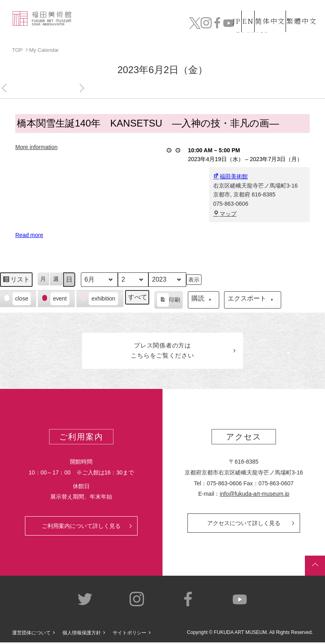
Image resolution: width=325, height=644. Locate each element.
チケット (301, 24)
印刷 (168, 301)
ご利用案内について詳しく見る (81, 527)
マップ (225, 213)
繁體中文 (300, 13)
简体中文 (263, 13)
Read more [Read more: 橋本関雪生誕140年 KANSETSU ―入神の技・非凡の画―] (29, 235)
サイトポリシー (130, 635)
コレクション (128, 24)
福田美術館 (230, 176)
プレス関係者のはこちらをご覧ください (162, 352)
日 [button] (69, 279)
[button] (18, 299)
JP (208, 13)
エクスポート (253, 300)
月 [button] (43, 279)
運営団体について (31, 635)
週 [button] (56, 279)
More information (36, 147)
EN (233, 13)
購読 (204, 300)
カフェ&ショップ (237, 24)
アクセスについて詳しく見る (244, 525)
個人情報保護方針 (82, 635)
